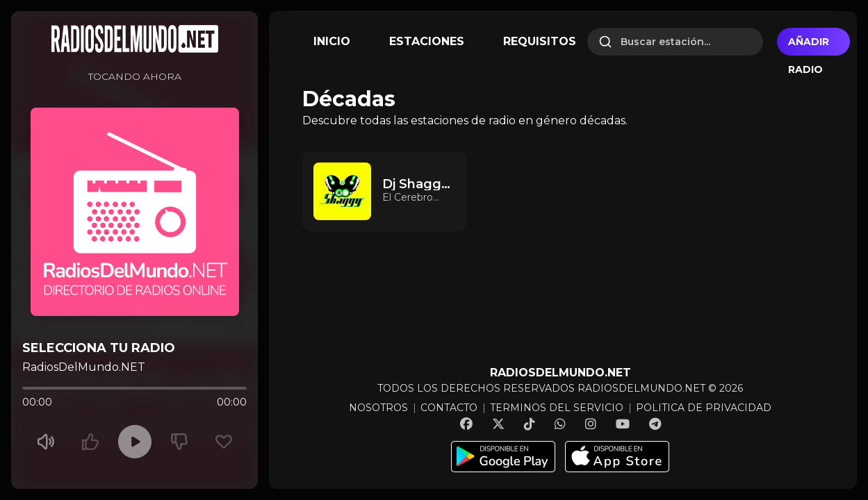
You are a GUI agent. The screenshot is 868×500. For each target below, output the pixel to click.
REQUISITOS (540, 41)
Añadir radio (809, 45)
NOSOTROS (378, 408)
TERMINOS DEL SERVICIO (557, 408)
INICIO (332, 41)
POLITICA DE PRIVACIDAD (704, 408)
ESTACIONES (427, 41)
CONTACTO (449, 408)
